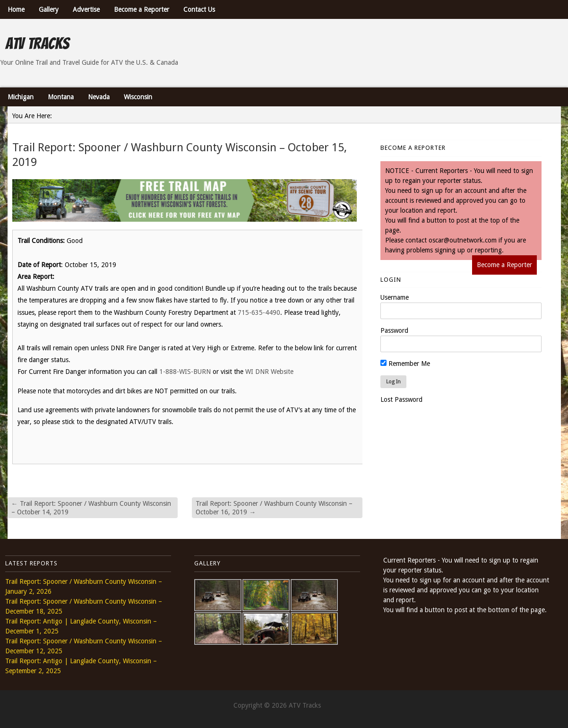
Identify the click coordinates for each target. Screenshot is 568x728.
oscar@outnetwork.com (463, 240)
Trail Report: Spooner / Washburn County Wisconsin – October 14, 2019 (91, 508)
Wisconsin (138, 97)
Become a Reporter (142, 9)
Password (394, 330)
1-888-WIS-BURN (185, 372)
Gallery (49, 9)
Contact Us (199, 9)
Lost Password (401, 399)
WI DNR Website (269, 372)
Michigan (21, 97)
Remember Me (405, 364)
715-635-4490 (259, 312)
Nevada (99, 97)
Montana (61, 97)
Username (395, 297)
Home (16, 9)
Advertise (86, 9)
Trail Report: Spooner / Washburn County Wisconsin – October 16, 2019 (274, 508)
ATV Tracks (37, 43)
